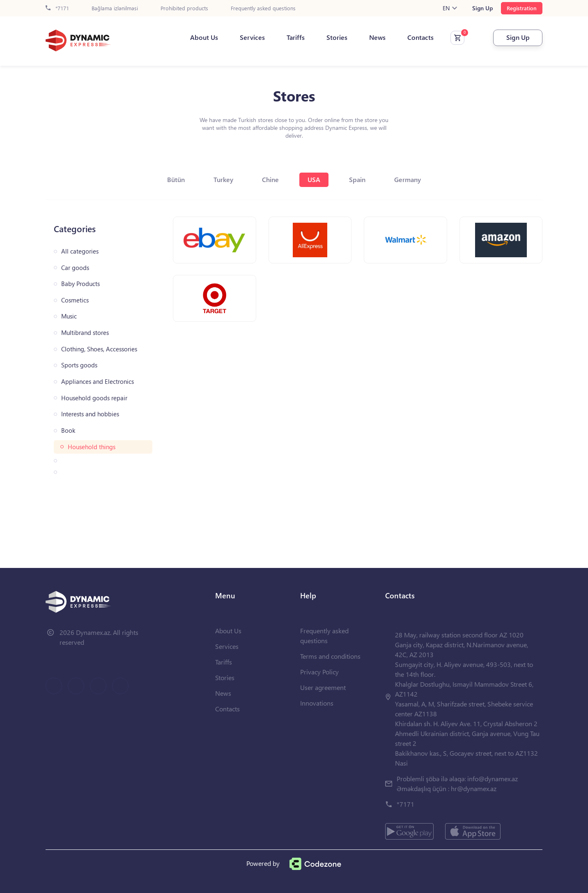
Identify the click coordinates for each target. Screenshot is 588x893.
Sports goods (79, 365)
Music (69, 316)
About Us (204, 37)
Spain (357, 179)
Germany (408, 179)
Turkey (223, 179)
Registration (522, 8)
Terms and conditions (330, 656)
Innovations (317, 703)
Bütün (176, 179)
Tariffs (296, 37)
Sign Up (482, 8)
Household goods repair (94, 398)
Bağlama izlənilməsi (115, 8)
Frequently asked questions (263, 8)
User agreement (323, 687)
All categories (80, 251)
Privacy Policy (319, 672)
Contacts (420, 37)
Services (252, 37)
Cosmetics (75, 300)
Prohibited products (184, 8)
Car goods (75, 268)
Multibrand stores (85, 333)
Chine (270, 179)
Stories (337, 37)
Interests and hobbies (90, 414)
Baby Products (80, 284)
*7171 (57, 8)
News (377, 37)
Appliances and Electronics (98, 382)
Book (68, 430)
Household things (92, 447)
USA (314, 179)
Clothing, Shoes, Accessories (99, 349)
